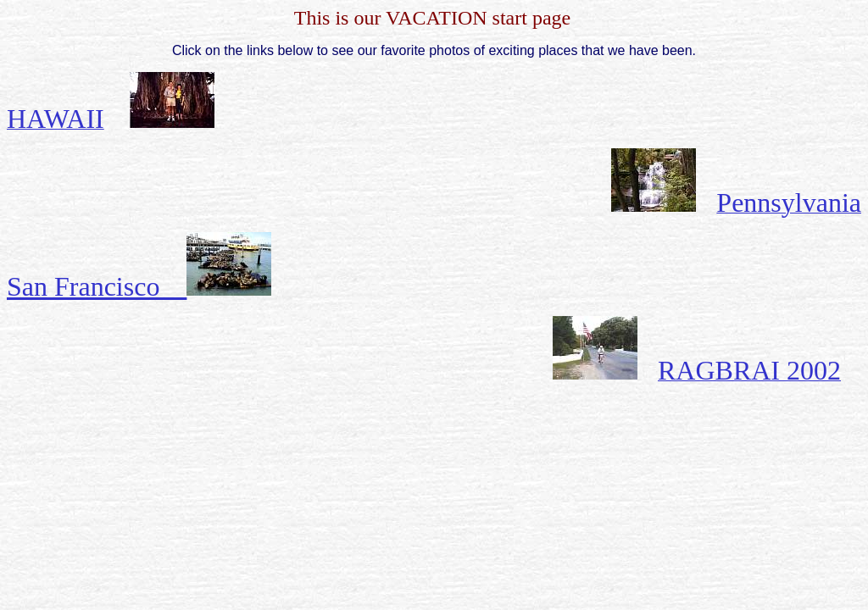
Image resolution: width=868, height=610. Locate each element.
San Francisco (139, 286)
